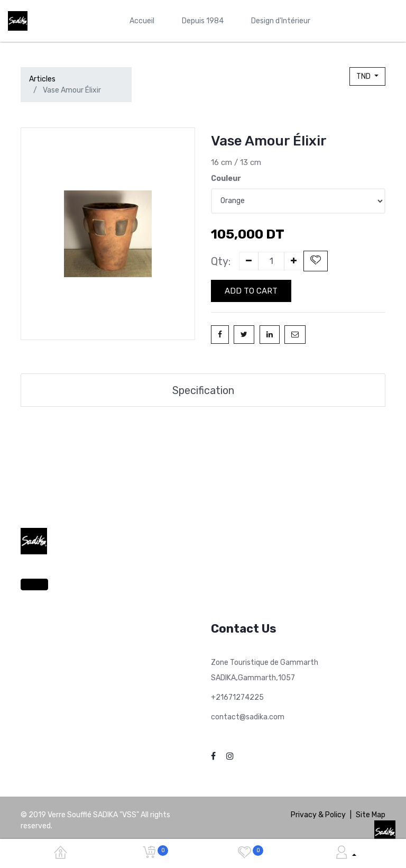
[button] (316, 261)
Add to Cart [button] (251, 291)
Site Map (371, 813)
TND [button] (364, 76)
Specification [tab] (203, 389)
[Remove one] (249, 261)
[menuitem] (142, 21)
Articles (42, 79)
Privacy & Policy (318, 813)
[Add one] (294, 261)
